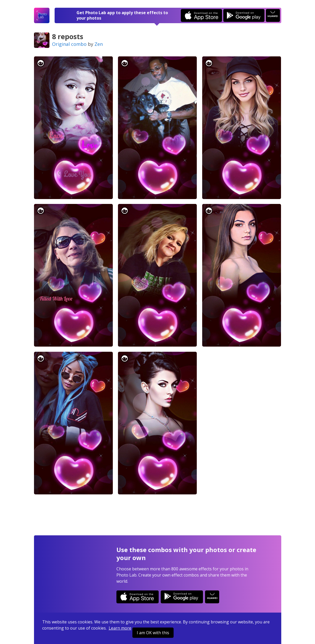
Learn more (120, 628)
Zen (99, 44)
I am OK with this (153, 633)
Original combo (69, 44)
